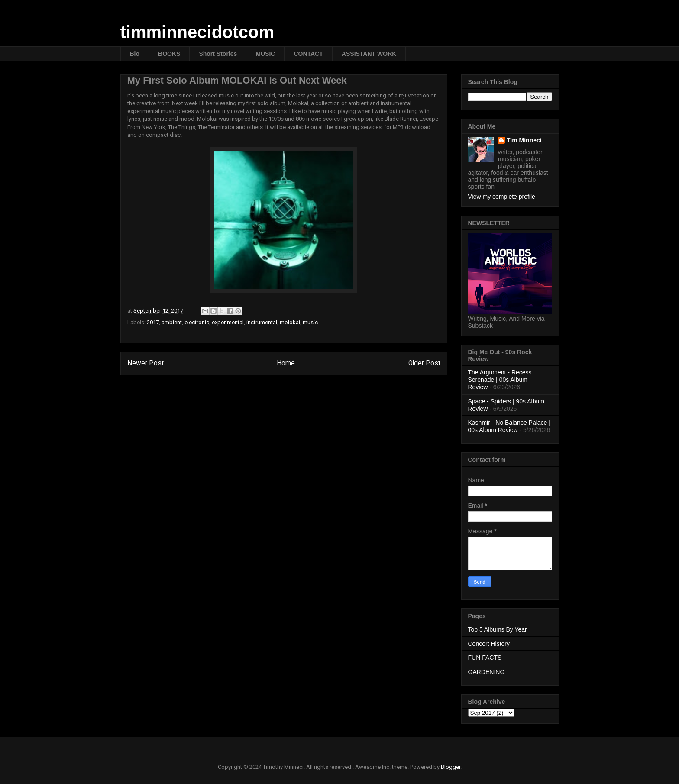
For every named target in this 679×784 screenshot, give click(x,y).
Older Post (424, 363)
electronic (197, 322)
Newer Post (145, 363)
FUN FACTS (485, 658)
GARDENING (487, 672)
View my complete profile (502, 197)
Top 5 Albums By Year (498, 629)
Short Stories (218, 54)
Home (286, 363)
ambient (172, 322)
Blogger (451, 767)
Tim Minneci (524, 140)
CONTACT (308, 54)
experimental (228, 322)
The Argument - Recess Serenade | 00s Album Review (500, 380)
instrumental (262, 322)
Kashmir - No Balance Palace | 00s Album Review (509, 426)
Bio (135, 54)
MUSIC (265, 54)
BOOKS (169, 54)
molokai (290, 322)
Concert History (489, 644)
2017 (153, 322)
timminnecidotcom (197, 32)
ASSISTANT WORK (369, 54)
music (310, 322)
